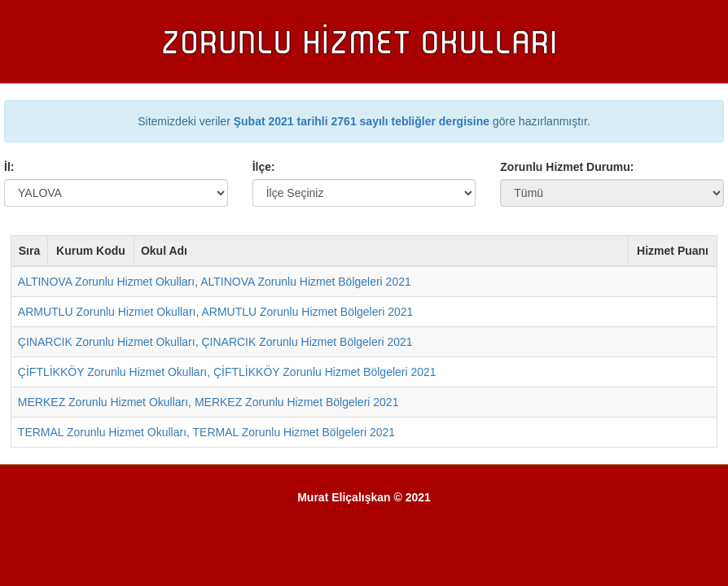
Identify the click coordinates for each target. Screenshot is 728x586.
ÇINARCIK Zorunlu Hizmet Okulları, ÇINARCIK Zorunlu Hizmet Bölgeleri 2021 (215, 342)
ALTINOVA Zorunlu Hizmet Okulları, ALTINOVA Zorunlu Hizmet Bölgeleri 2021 (215, 282)
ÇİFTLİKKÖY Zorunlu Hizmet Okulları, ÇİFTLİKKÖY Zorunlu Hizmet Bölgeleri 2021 (227, 372)
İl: (9, 167)
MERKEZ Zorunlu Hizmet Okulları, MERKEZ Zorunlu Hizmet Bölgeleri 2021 (208, 402)
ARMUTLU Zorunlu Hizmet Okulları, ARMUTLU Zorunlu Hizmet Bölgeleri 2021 (215, 312)
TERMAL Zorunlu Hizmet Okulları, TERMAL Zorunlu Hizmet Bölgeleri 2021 (206, 432)
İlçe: (264, 167)
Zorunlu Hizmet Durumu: (567, 167)
